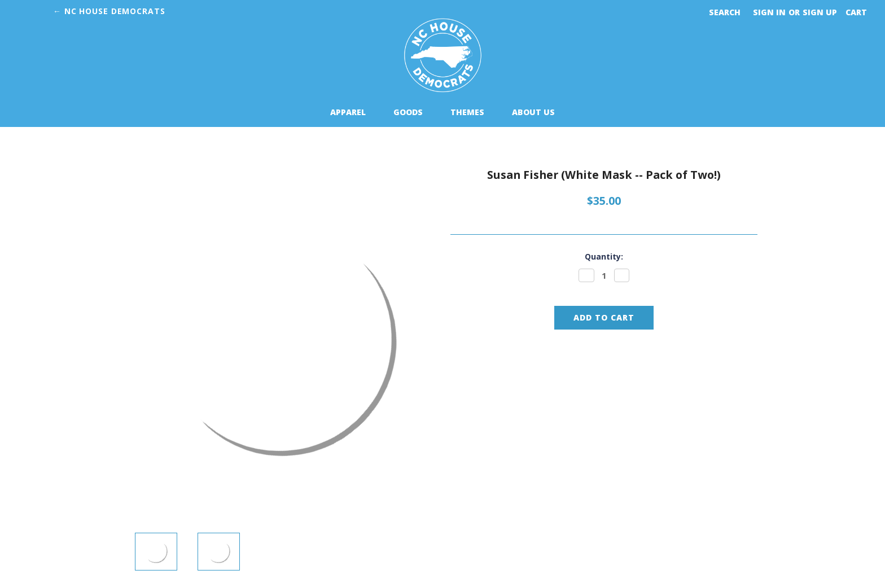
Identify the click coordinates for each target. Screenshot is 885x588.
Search (725, 12)
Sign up (820, 12)
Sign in (769, 12)
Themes (472, 112)
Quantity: (604, 256)
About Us (533, 112)
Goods (413, 112)
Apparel (353, 112)
